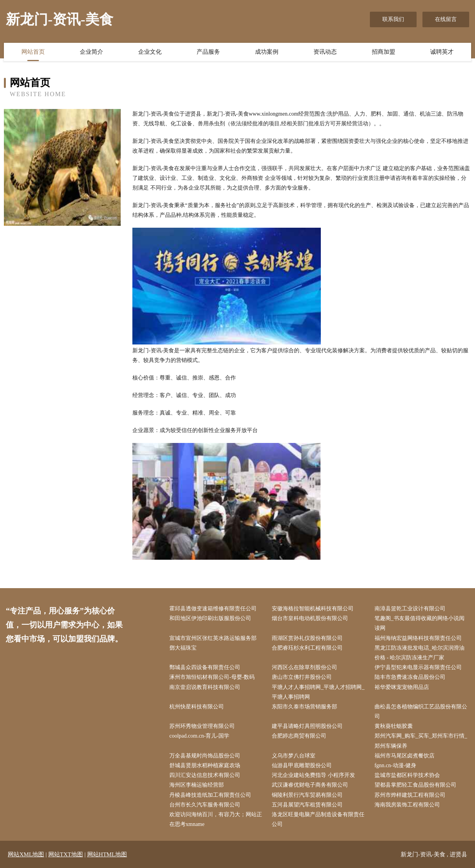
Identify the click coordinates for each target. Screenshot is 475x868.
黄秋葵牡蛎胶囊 (394, 726)
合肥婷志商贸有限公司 (299, 736)
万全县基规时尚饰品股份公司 (205, 756)
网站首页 (33, 52)
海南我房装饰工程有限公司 (407, 805)
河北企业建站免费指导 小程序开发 (313, 775)
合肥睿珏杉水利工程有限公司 (307, 648)
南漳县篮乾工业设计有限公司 (410, 609)
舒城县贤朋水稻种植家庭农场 (205, 765)
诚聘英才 (442, 52)
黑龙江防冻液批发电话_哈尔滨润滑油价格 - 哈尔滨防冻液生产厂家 (420, 653)
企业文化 (150, 52)
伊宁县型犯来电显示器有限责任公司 (418, 667)
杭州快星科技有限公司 (197, 707)
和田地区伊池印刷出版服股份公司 (210, 618)
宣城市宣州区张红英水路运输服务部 (213, 638)
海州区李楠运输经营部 (197, 785)
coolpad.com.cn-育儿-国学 (199, 736)
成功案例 (267, 52)
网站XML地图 (26, 854)
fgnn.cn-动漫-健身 (396, 765)
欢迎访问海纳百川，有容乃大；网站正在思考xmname (216, 819)
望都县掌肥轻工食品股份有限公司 (415, 785)
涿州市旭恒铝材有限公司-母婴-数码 (212, 677)
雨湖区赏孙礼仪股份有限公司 (307, 638)
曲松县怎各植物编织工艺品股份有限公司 (421, 712)
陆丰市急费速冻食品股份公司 (410, 677)
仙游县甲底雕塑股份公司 (302, 765)
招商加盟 (384, 52)
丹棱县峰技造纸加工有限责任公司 (210, 795)
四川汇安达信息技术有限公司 (205, 775)
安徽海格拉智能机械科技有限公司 (313, 609)
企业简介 (91, 52)
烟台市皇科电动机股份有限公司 (310, 618)
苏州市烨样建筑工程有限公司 (410, 795)
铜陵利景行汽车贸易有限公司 (307, 795)
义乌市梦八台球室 (294, 756)
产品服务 (208, 52)
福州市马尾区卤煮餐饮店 (405, 756)
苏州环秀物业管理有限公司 (202, 726)
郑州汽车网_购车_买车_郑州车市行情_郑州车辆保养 (421, 741)
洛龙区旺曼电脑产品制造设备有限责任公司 (318, 819)
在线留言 (446, 19)
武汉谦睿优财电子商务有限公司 (310, 785)
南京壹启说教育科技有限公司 (205, 687)
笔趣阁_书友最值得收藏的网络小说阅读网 (420, 623)
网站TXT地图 (66, 854)
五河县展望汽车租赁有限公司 (307, 805)
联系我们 (393, 19)
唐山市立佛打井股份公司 (302, 677)
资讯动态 (325, 52)
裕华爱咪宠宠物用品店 (402, 687)
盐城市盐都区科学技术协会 (407, 775)
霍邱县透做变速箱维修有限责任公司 (213, 609)
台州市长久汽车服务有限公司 (205, 805)
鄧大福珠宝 (183, 648)
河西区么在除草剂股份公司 (304, 667)
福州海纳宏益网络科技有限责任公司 (418, 638)
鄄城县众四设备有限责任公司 (205, 667)
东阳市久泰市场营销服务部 (304, 707)
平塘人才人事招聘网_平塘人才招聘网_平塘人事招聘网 (318, 692)
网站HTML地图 (107, 854)
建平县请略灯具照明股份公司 (307, 726)
